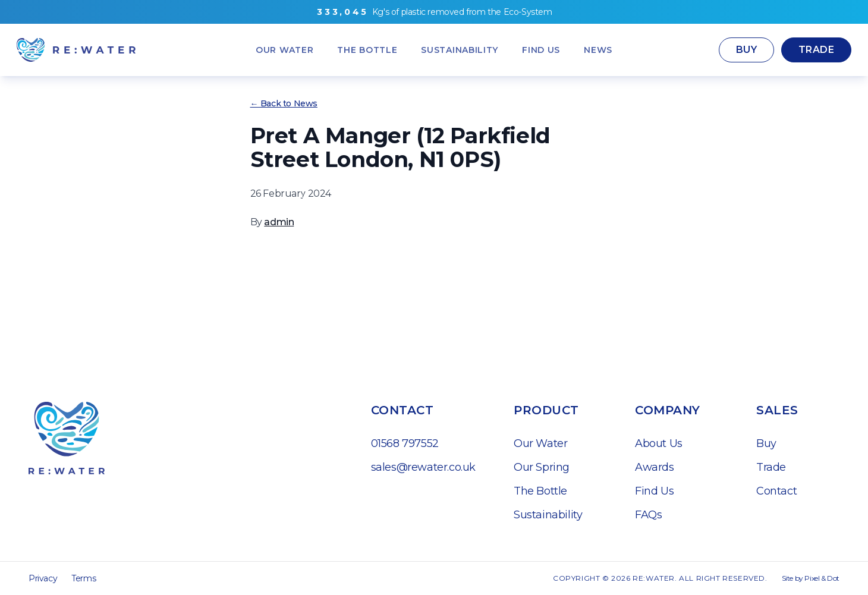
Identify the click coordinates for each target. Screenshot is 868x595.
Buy (746, 50)
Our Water (540, 443)
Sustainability (548, 515)
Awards (655, 467)
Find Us (654, 491)
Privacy (43, 578)
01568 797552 (405, 443)
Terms (84, 578)
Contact (776, 491)
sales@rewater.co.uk (423, 467)
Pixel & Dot (822, 578)
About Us (659, 443)
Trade (816, 50)
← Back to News (284, 103)
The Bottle (540, 491)
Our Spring (542, 467)
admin (279, 222)
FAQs (648, 515)
